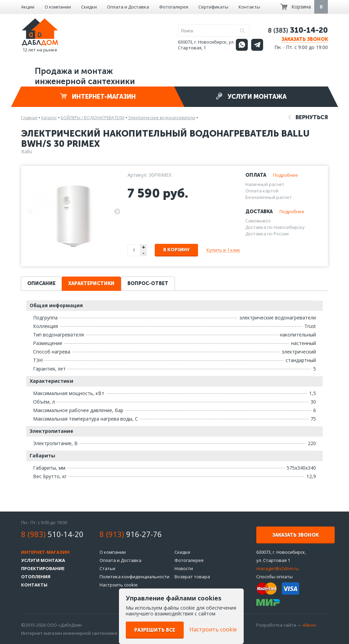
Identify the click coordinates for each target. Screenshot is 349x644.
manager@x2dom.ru (277, 568)
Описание (41, 284)
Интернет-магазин (98, 97)
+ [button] (143, 247)
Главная (29, 118)
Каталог (49, 118)
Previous (30, 212)
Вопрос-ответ (148, 284)
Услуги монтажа (251, 97)
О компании (58, 7)
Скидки (89, 7)
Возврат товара (192, 577)
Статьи (107, 568)
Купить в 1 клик (223, 250)
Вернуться (308, 117)
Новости (184, 568)
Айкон (309, 625)
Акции (28, 7)
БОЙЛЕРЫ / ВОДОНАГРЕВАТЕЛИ (93, 118)
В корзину (176, 250)
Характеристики (91, 284)
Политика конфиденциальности (134, 577)
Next (117, 212)
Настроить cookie (119, 585)
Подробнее (285, 175)
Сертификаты (213, 7)
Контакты (249, 7)
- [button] (143, 253)
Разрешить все (155, 630)
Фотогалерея (174, 7)
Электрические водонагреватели (162, 118)
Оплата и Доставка (128, 7)
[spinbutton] (134, 250)
